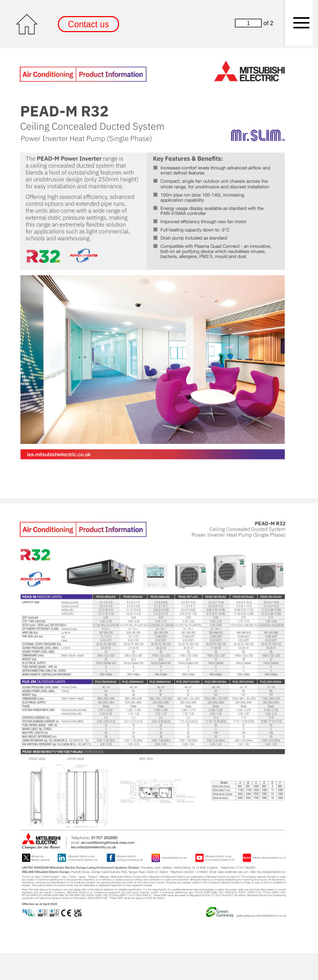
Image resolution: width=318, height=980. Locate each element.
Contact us (88, 24)
